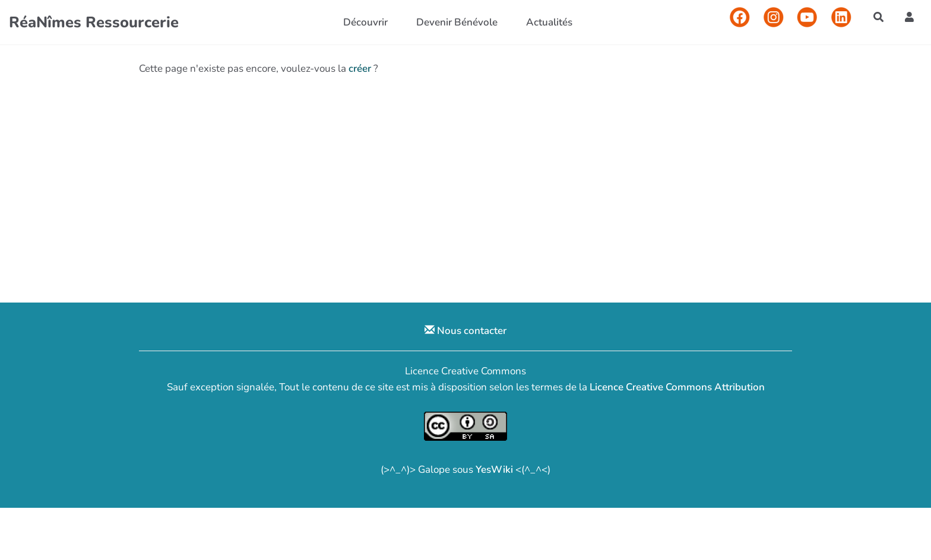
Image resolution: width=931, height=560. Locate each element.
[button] (909, 17)
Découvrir (365, 22)
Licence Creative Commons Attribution (677, 387)
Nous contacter (465, 331)
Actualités (549, 22)
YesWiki (494, 470)
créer (360, 69)
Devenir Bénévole (457, 22)
